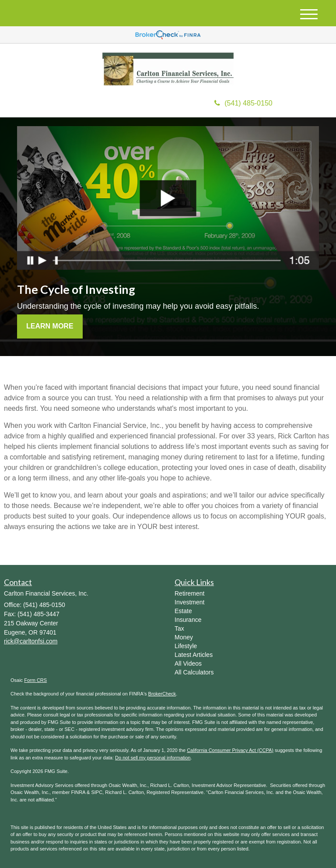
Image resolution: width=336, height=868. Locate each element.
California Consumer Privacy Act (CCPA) (230, 750)
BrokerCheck (162, 694)
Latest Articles (194, 655)
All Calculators (194, 672)
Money (184, 637)
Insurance (188, 620)
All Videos (188, 663)
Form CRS (35, 680)
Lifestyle (186, 646)
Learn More (50, 326)
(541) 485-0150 (243, 103)
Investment (189, 602)
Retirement (189, 593)
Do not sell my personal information (153, 758)
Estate (183, 611)
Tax (179, 628)
